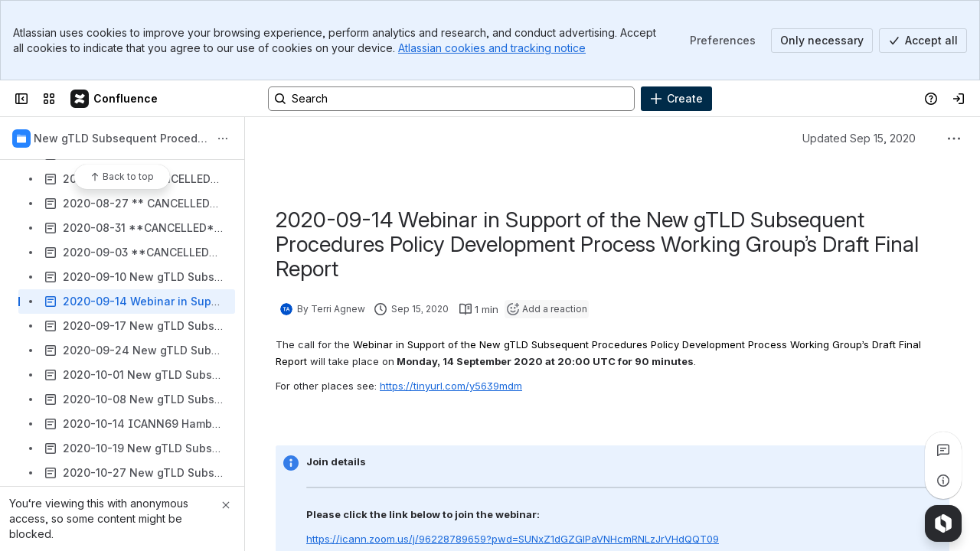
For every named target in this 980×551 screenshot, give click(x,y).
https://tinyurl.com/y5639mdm (451, 386)
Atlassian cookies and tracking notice (492, 48)
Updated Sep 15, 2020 (859, 138)
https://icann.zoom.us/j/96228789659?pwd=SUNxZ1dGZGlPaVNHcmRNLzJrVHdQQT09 (513, 539)
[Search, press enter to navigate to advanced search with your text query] (451, 99)
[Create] (676, 99)
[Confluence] (115, 99)
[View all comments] (943, 450)
